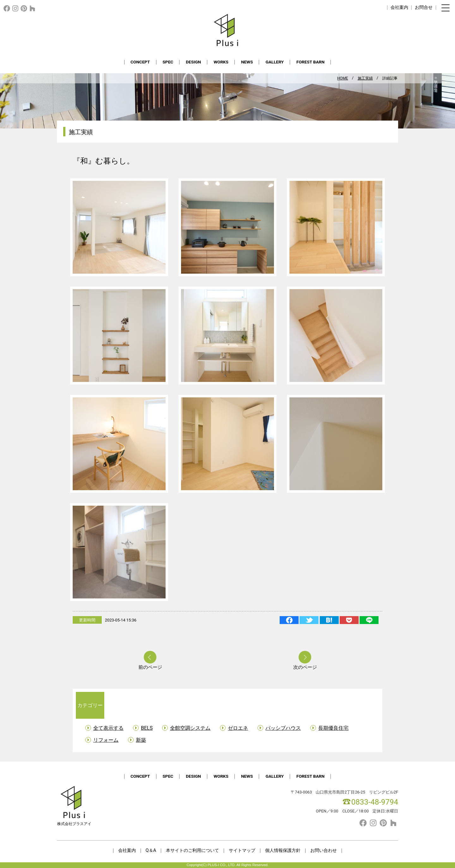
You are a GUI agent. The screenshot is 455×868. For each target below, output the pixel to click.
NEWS (247, 62)
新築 (141, 740)
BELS (147, 728)
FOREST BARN (310, 62)
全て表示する (108, 728)
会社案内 (399, 7)
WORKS (221, 62)
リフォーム (106, 740)
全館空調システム (190, 728)
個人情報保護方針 (283, 850)
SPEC (168, 62)
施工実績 (365, 78)
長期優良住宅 (333, 728)
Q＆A (151, 850)
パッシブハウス (283, 728)
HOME (343, 78)
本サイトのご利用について (192, 850)
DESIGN (193, 62)
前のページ (150, 667)
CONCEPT (140, 62)
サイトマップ (242, 850)
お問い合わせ (324, 850)
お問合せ (424, 7)
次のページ (305, 667)
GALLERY (275, 62)
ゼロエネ (238, 728)
